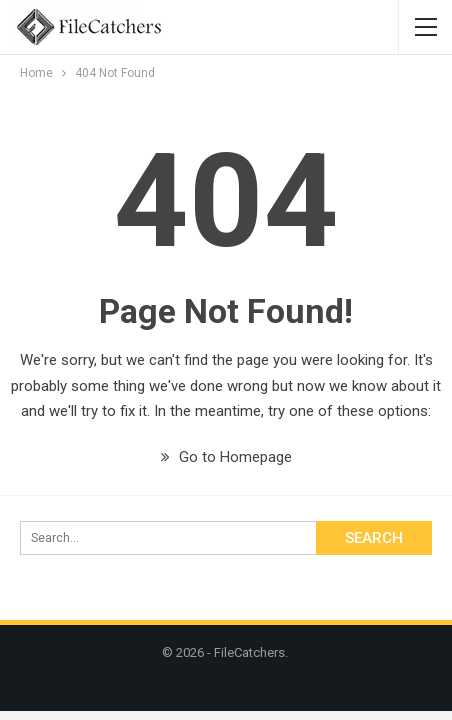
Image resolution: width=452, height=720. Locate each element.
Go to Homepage (226, 457)
